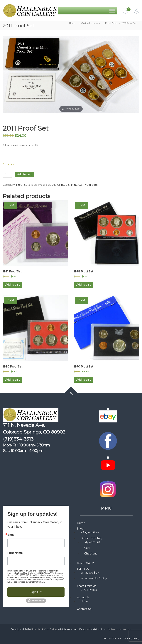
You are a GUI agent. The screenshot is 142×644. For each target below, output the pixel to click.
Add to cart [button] (13, 285)
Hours (84, 601)
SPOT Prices (89, 590)
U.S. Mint (71, 185)
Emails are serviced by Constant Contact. (26, 582)
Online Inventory (91, 23)
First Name (15, 553)
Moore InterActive (121, 629)
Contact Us (84, 609)
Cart (87, 548)
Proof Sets (111, 23)
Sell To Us (83, 569)
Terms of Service (112, 638)
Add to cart (24, 174)
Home (73, 23)
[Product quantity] (7, 175)
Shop (80, 529)
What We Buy (90, 573)
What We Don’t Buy (94, 578)
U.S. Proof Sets (88, 185)
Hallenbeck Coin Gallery (44, 629)
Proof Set (44, 185)
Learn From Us (87, 586)
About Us (83, 597)
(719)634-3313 (18, 439)
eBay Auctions (90, 532)
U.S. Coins (58, 185)
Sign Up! (36, 592)
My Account (92, 542)
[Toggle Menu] (112, 11)
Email (11, 535)
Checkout (91, 554)
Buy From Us (85, 563)
